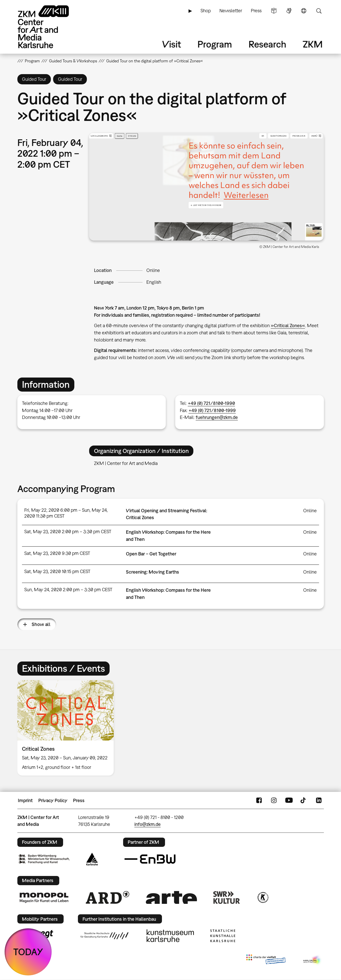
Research (267, 44)
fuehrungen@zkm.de (217, 417)
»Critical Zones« (288, 326)
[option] (68, 728)
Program (215, 44)
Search (319, 11)
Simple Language (274, 11)
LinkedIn (319, 801)
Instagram (274, 801)
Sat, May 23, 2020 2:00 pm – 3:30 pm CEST (68, 532)
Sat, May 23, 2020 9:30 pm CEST (57, 553)
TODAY (28, 952)
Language (304, 11)
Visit (172, 44)
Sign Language (289, 11)
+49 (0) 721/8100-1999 (212, 410)
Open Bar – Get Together (151, 554)
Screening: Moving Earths (152, 572)
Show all (41, 624)
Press (256, 11)
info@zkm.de (148, 824)
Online (153, 270)
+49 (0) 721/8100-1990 (211, 403)
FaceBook (259, 801)
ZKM (313, 44)
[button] (206, 187)
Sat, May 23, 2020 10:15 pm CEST (57, 571)
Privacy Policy (53, 800)
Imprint (25, 800)
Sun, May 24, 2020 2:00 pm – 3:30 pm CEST (68, 590)
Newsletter (231, 11)
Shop (206, 11)
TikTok (304, 801)
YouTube (289, 801)
